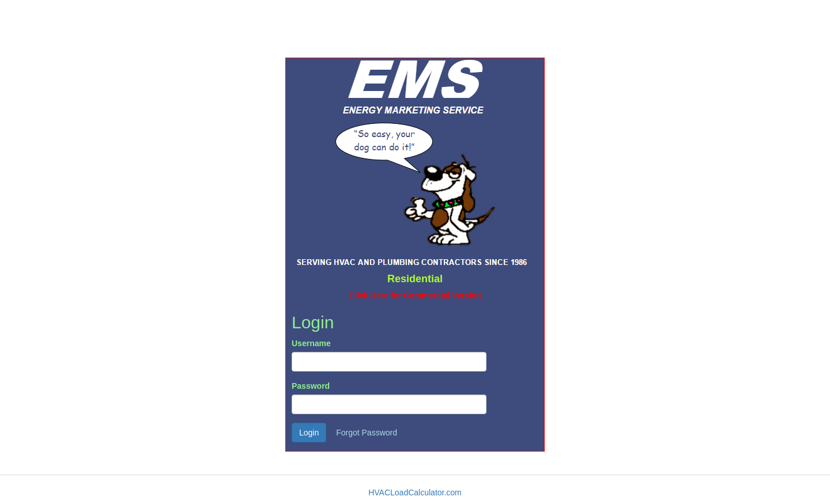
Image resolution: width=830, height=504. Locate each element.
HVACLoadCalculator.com (415, 492)
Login (309, 433)
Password (311, 386)
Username (311, 343)
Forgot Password (367, 433)
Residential (415, 279)
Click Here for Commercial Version (415, 295)
